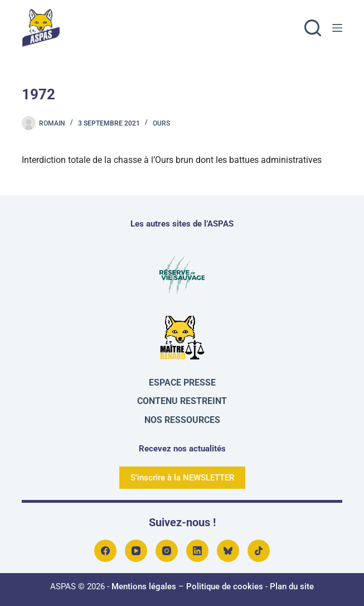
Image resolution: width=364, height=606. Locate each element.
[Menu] (337, 28)
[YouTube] (136, 551)
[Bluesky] (228, 551)
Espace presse (182, 383)
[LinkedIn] (197, 551)
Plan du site (292, 586)
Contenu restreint (182, 401)
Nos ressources (182, 420)
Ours (161, 123)
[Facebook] (105, 551)
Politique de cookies (225, 586)
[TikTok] (259, 551)
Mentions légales (144, 586)
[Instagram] (167, 551)
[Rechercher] (313, 28)
